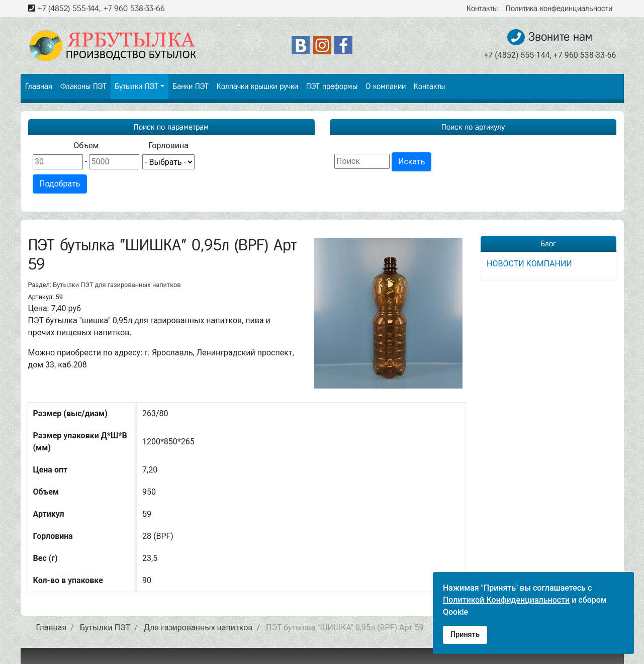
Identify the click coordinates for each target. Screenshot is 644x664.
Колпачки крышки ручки (257, 86)
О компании (386, 86)
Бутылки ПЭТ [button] (136, 86)
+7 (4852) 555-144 (68, 8)
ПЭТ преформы (332, 86)
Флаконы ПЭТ (83, 86)
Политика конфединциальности (559, 8)
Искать (411, 162)
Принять (465, 635)
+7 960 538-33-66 (134, 8)
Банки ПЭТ (191, 86)
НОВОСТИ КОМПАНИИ (529, 264)
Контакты (482, 8)
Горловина (168, 146)
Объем (86, 146)
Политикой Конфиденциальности (506, 600)
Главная (39, 86)
